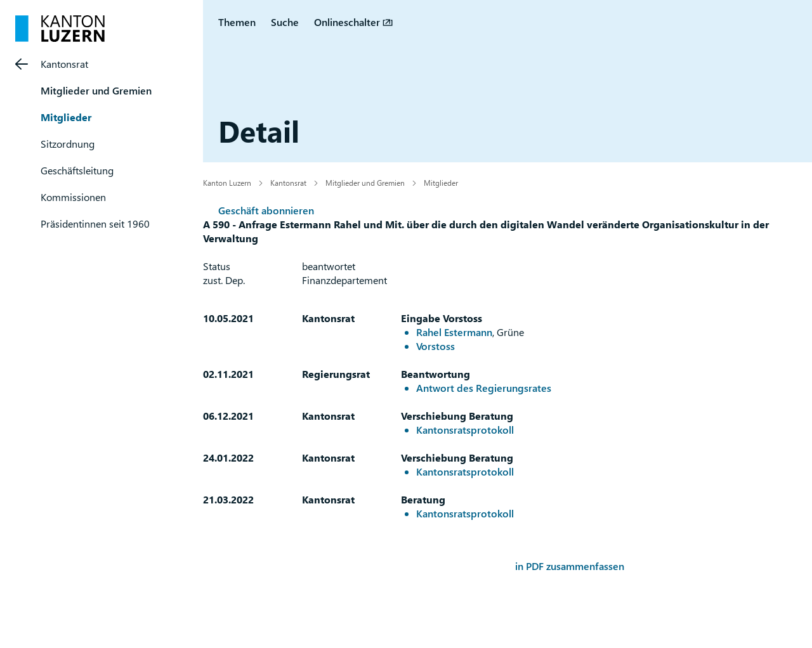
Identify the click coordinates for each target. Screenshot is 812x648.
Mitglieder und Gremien (96, 90)
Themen (237, 22)
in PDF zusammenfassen (570, 566)
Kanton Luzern (227, 183)
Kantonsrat (64, 64)
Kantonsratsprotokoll (465, 430)
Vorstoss (435, 346)
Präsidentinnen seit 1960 (95, 224)
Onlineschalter (347, 22)
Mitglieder (66, 117)
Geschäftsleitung (77, 170)
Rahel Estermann (454, 332)
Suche (285, 22)
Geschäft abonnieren (266, 210)
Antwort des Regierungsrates (484, 388)
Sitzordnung (68, 144)
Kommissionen (73, 197)
